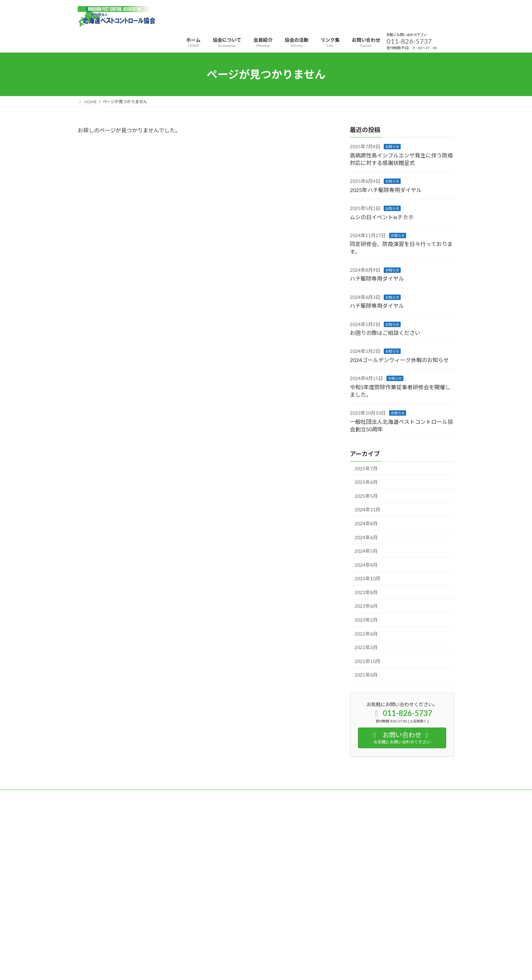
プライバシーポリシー (104, 796)
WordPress (229, 949)
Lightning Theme (264, 949)
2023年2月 (366, 620)
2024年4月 (366, 565)
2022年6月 (366, 634)
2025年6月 (366, 482)
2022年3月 (366, 647)
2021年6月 (366, 675)
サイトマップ (150, 796)
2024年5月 (366, 551)
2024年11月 (367, 510)
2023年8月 (366, 592)
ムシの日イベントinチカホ (382, 217)
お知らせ (392, 147)
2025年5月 (366, 496)
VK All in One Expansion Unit (310, 949)
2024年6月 (366, 537)
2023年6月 (366, 606)
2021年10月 (367, 661)
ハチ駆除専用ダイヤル (377, 279)
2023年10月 (367, 578)
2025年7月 (366, 468)
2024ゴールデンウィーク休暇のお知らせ (399, 360)
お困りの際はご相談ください (385, 333)
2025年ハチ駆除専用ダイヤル (386, 190)
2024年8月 (366, 523)
